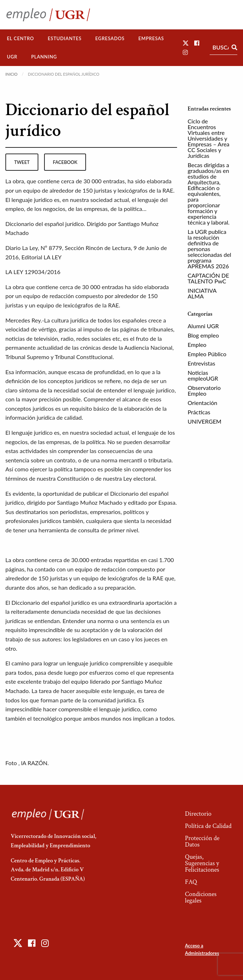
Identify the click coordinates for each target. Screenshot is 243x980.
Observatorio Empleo (204, 390)
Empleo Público (207, 354)
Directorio (198, 814)
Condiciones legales (201, 897)
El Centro (20, 38)
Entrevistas (202, 363)
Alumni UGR (203, 326)
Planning (44, 57)
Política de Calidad (208, 826)
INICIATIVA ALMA (202, 293)
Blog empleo (203, 335)
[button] (186, 43)
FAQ (191, 882)
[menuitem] (20, 39)
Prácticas (199, 412)
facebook (65, 162)
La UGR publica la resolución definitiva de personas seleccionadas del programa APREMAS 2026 (210, 249)
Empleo (197, 345)
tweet (22, 162)
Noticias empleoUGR (203, 375)
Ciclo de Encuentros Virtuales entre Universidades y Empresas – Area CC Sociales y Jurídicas (209, 138)
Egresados (110, 38)
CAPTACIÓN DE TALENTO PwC (209, 278)
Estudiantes (65, 38)
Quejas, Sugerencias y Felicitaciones (202, 863)
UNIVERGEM (205, 421)
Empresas (151, 38)
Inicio (11, 74)
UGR (12, 57)
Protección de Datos (202, 841)
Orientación (203, 403)
